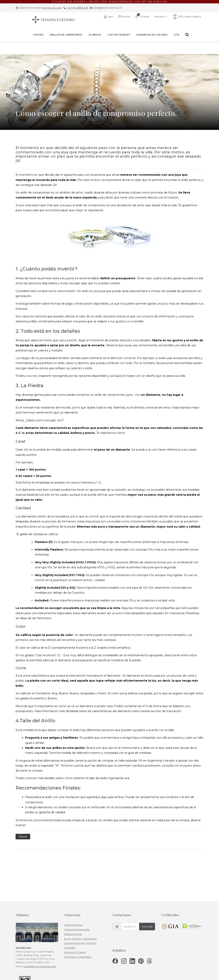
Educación (161, 17)
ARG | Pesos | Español (187, 17)
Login (109, 17)
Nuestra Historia (73, 883)
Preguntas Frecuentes (77, 888)
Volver (23, 837)
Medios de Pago (73, 892)
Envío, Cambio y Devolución (81, 897)
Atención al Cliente (75, 910)
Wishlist (124, 17)
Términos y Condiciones (78, 915)
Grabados (70, 906)
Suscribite (147, 884)
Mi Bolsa (142, 16)
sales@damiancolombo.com (108, 8)
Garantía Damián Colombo (80, 901)
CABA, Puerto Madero (40, 8)
